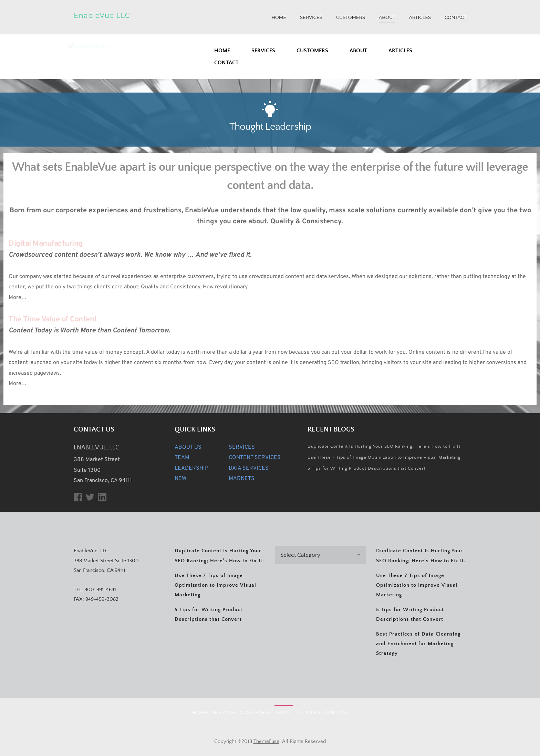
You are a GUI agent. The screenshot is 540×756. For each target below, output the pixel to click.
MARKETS (242, 479)
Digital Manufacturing (46, 244)
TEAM (182, 458)
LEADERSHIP (191, 468)
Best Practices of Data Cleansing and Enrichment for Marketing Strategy (418, 644)
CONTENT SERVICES (255, 458)
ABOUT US (188, 447)
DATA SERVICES (249, 468)
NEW (180, 479)
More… (18, 298)
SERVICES (242, 447)
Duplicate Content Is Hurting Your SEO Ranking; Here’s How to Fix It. (385, 446)
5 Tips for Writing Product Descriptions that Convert (367, 468)
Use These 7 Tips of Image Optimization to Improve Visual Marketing (384, 457)
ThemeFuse (266, 741)
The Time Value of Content (53, 320)
